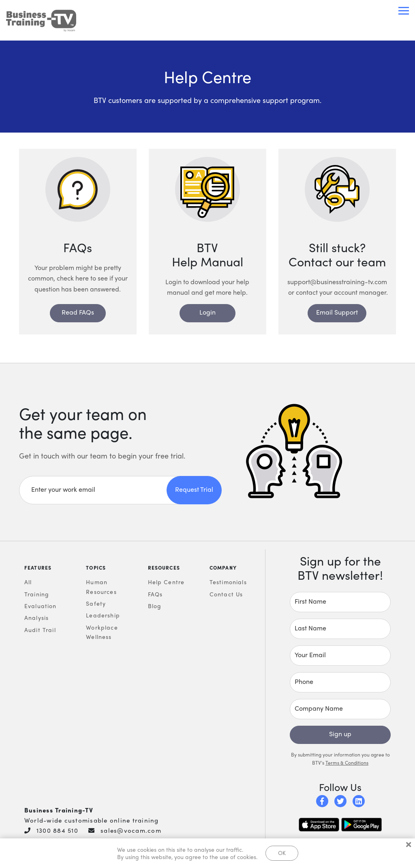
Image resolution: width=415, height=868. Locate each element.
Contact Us (226, 594)
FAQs (155, 594)
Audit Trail (40, 630)
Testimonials (228, 582)
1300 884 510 (57, 830)
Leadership (103, 615)
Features (38, 568)
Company (223, 568)
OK (282, 853)
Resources (164, 568)
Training (37, 594)
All (28, 582)
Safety (96, 603)
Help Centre (166, 582)
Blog (155, 606)
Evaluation (41, 606)
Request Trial (194, 489)
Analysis (36, 617)
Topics (96, 568)
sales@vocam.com (131, 830)
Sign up (340, 734)
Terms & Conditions (347, 763)
